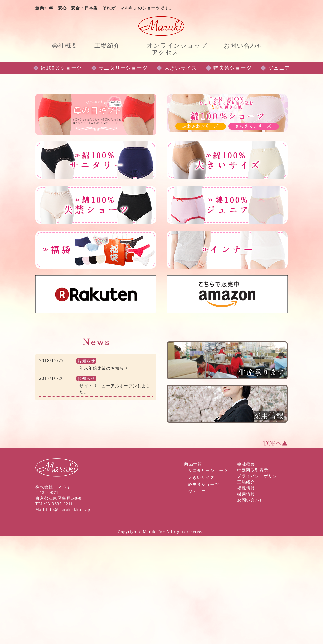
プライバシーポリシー (259, 584)
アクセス (165, 53)
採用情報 (246, 602)
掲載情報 (246, 596)
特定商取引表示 (253, 578)
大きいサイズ (181, 176)
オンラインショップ (177, 46)
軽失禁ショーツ (233, 176)
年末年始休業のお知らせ (104, 476)
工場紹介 (107, 46)
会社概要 (65, 46)
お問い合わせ (244, 46)
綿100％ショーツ (61, 176)
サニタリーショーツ (123, 176)
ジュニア (279, 176)
